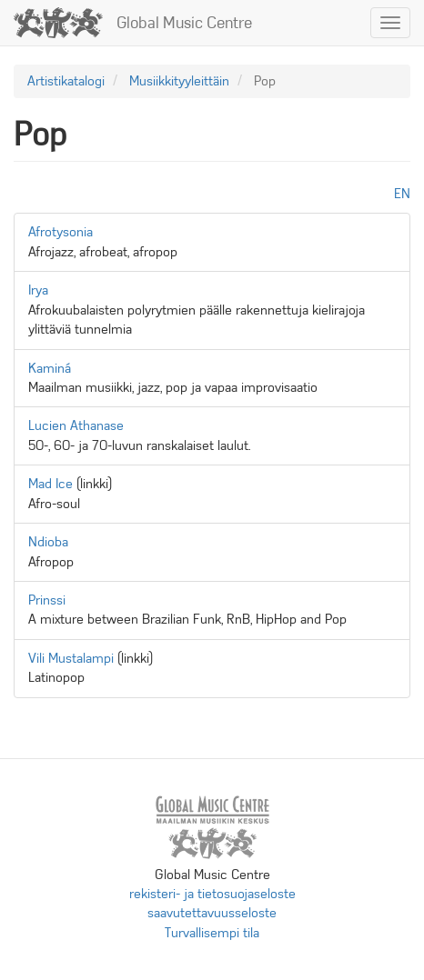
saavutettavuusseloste (212, 913)
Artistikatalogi (66, 81)
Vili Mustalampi (71, 658)
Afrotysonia (61, 232)
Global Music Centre (184, 23)
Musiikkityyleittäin (179, 81)
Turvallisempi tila (212, 933)
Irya (38, 290)
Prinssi (47, 600)
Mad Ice (50, 484)
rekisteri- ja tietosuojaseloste (212, 894)
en (402, 194)
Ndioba (48, 542)
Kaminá (50, 368)
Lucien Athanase (76, 425)
